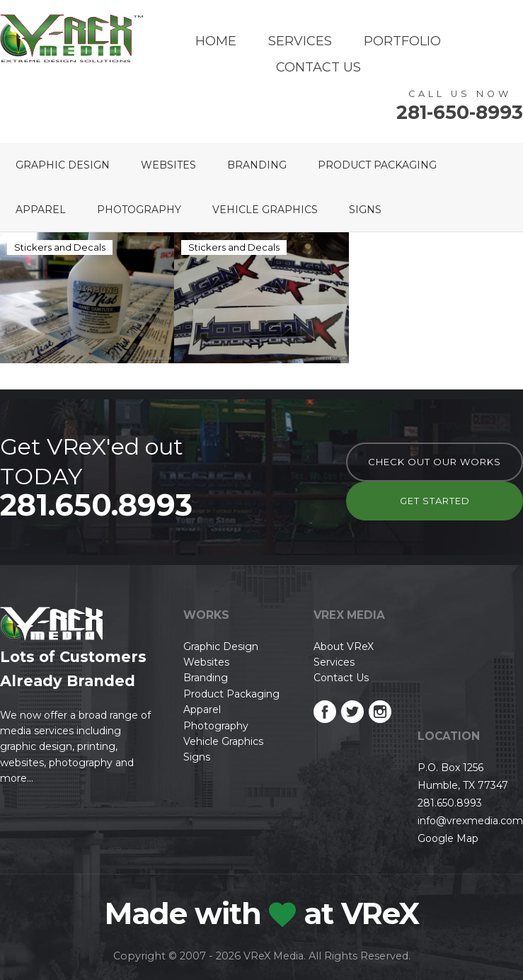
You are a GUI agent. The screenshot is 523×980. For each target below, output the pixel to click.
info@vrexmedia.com (470, 821)
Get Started (435, 501)
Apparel (41, 210)
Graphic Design (63, 165)
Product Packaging (377, 165)
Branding (257, 165)
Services (300, 41)
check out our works (435, 462)
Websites (168, 165)
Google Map (448, 838)
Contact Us (318, 67)
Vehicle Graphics (265, 210)
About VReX (344, 646)
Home (216, 41)
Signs (365, 210)
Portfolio (402, 41)
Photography (139, 210)
